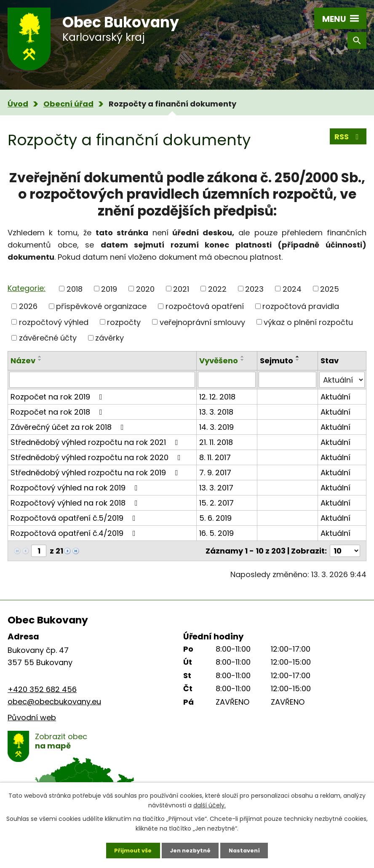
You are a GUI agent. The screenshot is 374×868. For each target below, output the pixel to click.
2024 (292, 289)
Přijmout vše (129, 849)
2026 (28, 306)
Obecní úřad (68, 104)
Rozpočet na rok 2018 (58, 412)
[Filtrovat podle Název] (102, 380)
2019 (109, 289)
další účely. (210, 803)
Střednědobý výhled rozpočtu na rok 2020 (97, 457)
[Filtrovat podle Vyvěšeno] (227, 380)
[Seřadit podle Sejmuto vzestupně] (298, 357)
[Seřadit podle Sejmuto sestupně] (298, 360)
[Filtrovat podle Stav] (342, 380)
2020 (145, 289)
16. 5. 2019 (216, 533)
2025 (330, 289)
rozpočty (124, 322)
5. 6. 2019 (215, 518)
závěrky (110, 338)
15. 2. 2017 (216, 503)
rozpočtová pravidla (301, 306)
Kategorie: (27, 288)
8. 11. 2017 (215, 457)
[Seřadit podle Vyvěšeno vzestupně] (243, 357)
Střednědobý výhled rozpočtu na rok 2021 (96, 442)
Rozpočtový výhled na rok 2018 (76, 503)
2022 (217, 289)
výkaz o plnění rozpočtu (308, 322)
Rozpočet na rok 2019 (58, 397)
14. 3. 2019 (216, 427)
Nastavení (248, 849)
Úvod (18, 104)
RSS (348, 139)
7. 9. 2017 (215, 473)
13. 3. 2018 (216, 412)
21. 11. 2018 (216, 442)
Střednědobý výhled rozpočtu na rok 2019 (96, 473)
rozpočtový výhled (54, 322)
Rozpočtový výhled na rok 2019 (76, 488)
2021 (181, 289)
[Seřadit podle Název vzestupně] (40, 357)
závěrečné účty (48, 338)
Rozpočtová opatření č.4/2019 (75, 533)
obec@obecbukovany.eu (54, 702)
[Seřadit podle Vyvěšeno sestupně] (243, 360)
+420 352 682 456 (42, 689)
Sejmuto (276, 361)
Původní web (32, 718)
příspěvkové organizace (101, 306)
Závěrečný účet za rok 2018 (69, 427)
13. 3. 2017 (216, 488)
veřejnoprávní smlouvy (202, 322)
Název (23, 361)
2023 (254, 289)
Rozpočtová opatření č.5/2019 (75, 518)
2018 (75, 289)
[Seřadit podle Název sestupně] (40, 360)
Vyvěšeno (219, 361)
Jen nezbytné (190, 849)
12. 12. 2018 (217, 397)
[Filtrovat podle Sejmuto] (287, 380)
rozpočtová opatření (205, 306)
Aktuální (335, 397)
